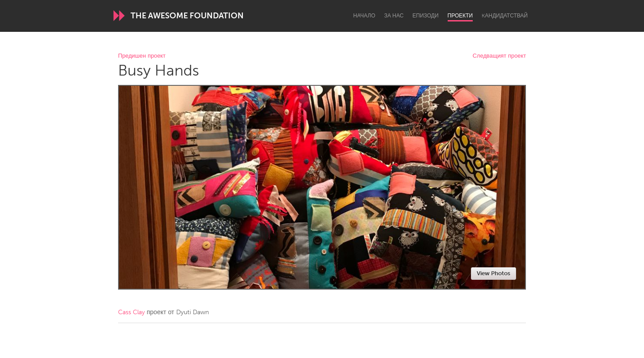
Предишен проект (142, 56)
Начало (364, 16)
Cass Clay (131, 312)
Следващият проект (499, 56)
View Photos (494, 273)
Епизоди (425, 16)
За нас (394, 16)
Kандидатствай (505, 16)
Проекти (460, 16)
